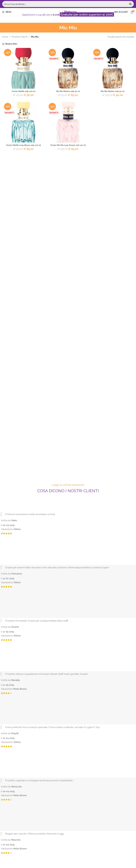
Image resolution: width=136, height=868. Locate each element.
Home (5, 37)
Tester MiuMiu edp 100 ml (23, 92)
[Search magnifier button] (131, 4)
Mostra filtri (11, 44)
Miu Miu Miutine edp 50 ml (113, 92)
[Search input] (65, 4)
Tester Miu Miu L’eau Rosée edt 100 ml (68, 147)
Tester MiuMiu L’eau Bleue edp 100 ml (23, 147)
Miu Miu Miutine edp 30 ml (68, 92)
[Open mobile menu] (7, 12)
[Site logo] (68, 12)
